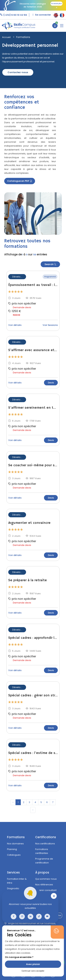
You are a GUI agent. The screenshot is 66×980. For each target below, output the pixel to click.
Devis (51, 383)
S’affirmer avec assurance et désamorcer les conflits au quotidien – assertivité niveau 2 (33, 350)
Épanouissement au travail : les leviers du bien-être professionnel (33, 285)
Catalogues (14, 855)
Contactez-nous (18, 72)
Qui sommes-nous (46, 879)
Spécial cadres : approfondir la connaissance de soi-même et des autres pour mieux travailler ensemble (33, 638)
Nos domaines (15, 844)
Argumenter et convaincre (29, 523)
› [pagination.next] (33, 810)
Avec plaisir (33, 964)
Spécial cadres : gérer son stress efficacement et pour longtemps (33, 695)
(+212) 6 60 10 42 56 (15, 15)
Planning (12, 849)
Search (50, 264)
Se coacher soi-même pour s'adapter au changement (33, 465)
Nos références (44, 885)
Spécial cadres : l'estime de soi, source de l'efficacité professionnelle (33, 753)
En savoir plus (56, 4)
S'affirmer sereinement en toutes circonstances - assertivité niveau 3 (33, 408)
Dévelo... (17, 277)
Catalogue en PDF (20, 181)
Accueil (6, 37)
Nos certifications (45, 844)
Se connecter (43, 15)
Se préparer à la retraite (28, 580)
